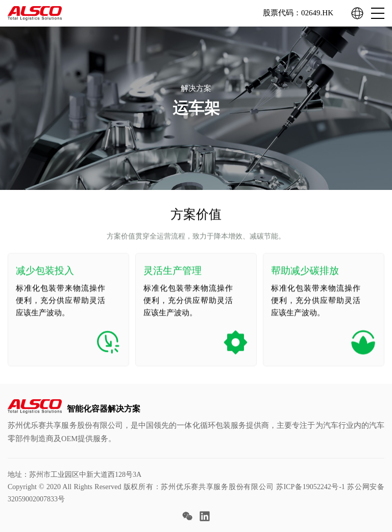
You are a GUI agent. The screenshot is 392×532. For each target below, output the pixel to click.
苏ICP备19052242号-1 (311, 487)
